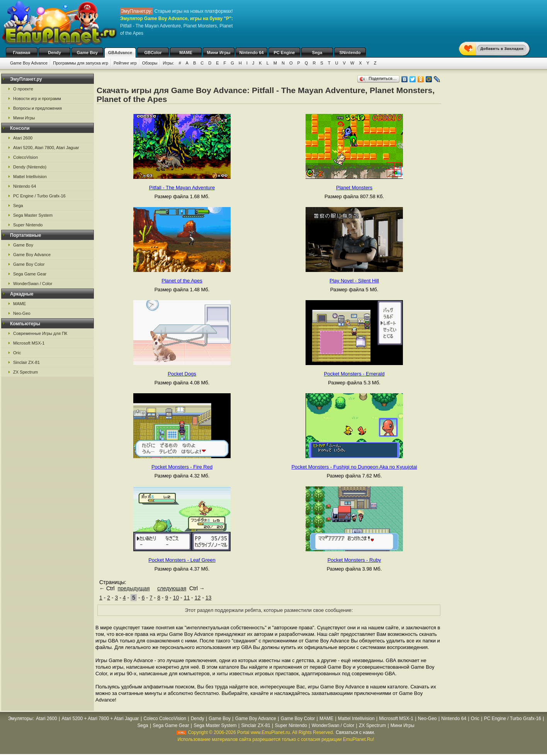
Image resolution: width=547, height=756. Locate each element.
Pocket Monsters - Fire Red (182, 467)
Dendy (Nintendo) (30, 167)
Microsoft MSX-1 (29, 343)
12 (198, 598)
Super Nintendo (28, 225)
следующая (172, 588)
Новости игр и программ (37, 99)
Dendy (54, 53)
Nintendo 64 (252, 53)
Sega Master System (33, 215)
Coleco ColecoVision (165, 719)
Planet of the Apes (182, 281)
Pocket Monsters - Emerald (354, 374)
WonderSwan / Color (33, 284)
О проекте (23, 89)
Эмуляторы (20, 719)
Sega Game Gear (30, 274)
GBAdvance (120, 53)
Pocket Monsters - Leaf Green (182, 560)
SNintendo (350, 53)
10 (176, 598)
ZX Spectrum (25, 372)
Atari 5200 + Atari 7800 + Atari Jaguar (100, 719)
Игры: (168, 63)
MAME (186, 53)
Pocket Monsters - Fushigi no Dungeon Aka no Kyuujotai (354, 467)
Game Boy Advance (29, 63)
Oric (17, 353)
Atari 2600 (23, 138)
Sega (317, 53)
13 (209, 598)
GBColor (153, 53)
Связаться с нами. (355, 732)
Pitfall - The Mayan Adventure (182, 188)
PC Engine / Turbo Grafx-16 (39, 196)
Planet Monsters (354, 188)
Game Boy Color (29, 264)
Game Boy (87, 53)
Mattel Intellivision (30, 177)
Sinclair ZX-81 (26, 362)
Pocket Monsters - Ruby (354, 560)
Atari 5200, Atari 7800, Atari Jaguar (46, 148)
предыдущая (133, 588)
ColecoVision (25, 157)
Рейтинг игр (125, 63)
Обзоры (150, 63)
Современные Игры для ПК (40, 333)
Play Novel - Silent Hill (354, 281)
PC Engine (284, 53)
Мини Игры (219, 53)
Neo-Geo (22, 313)
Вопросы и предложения (37, 108)
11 (187, 598)
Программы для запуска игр (81, 63)
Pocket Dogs (182, 374)
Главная (22, 53)
